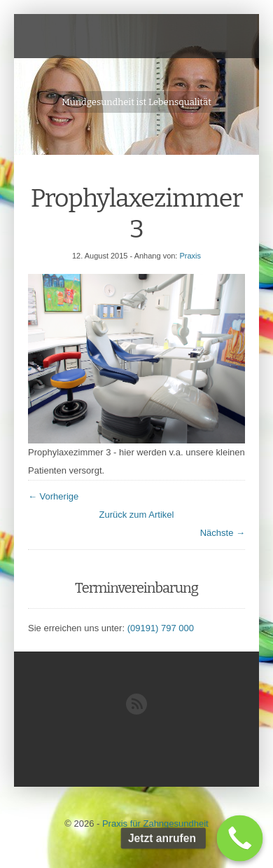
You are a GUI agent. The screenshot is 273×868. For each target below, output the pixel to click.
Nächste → (223, 533)
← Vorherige (53, 496)
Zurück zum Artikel (137, 515)
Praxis (190, 256)
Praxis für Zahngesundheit (155, 824)
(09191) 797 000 (161, 628)
